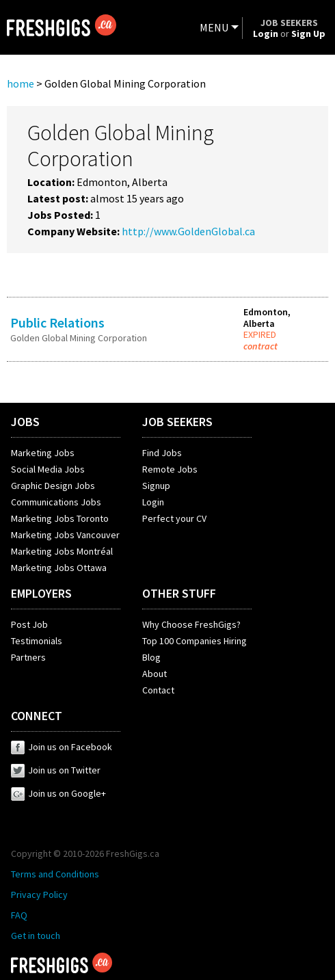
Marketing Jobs (43, 453)
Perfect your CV (174, 518)
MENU (214, 27)
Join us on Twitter (56, 770)
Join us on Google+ (58, 793)
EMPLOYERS (41, 593)
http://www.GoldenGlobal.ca (188, 231)
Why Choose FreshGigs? (191, 624)
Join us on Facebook (62, 747)
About (155, 674)
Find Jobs (162, 453)
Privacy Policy (39, 895)
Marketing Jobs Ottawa (59, 568)
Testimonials (37, 641)
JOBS (25, 422)
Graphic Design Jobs (53, 486)
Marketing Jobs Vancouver (65, 535)
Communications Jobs (56, 502)
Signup (156, 486)
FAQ (19, 915)
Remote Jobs (170, 469)
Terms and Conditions (55, 874)
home (21, 83)
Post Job (29, 624)
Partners (28, 657)
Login (153, 502)
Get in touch (36, 936)
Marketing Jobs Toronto (60, 518)
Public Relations (57, 322)
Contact (158, 690)
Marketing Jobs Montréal (62, 551)
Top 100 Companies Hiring (195, 641)
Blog (151, 657)
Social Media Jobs (48, 469)
